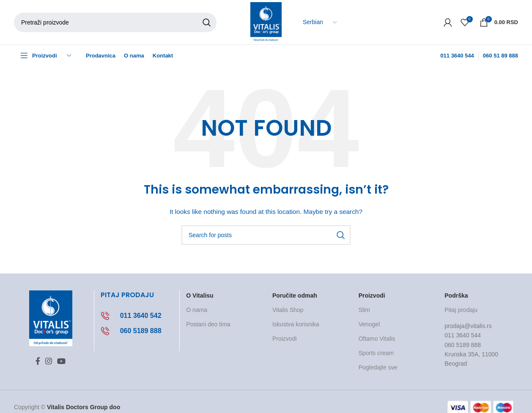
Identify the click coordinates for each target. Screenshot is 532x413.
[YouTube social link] (61, 361)
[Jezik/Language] (320, 22)
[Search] (115, 22)
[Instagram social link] (49, 361)
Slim (364, 310)
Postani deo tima (208, 324)
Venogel (369, 324)
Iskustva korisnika (296, 324)
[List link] (137, 316)
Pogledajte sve (378, 367)
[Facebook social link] (38, 361)
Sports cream (376, 353)
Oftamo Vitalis (377, 339)
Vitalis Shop (288, 310)
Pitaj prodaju (461, 310)
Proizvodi (285, 339)
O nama (197, 310)
